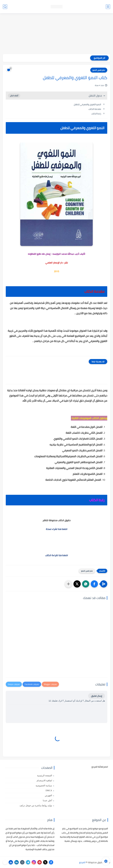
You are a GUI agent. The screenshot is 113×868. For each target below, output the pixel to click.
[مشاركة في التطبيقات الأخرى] (68, 584)
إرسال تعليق (97, 696)
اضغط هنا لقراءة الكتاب (56, 555)
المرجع (82, 862)
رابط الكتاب (96, 114)
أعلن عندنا (47, 800)
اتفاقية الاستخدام (44, 781)
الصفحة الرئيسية (45, 776)
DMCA (49, 790)
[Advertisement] (56, 34)
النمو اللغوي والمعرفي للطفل (87, 104)
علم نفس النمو (99, 70)
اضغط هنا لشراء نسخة (57, 529)
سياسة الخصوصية (44, 786)
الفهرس (48, 795)
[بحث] (5, 7)
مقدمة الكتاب (95, 109)
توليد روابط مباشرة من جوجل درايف (36, 806)
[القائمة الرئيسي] (108, 7)
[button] (94, 584)
